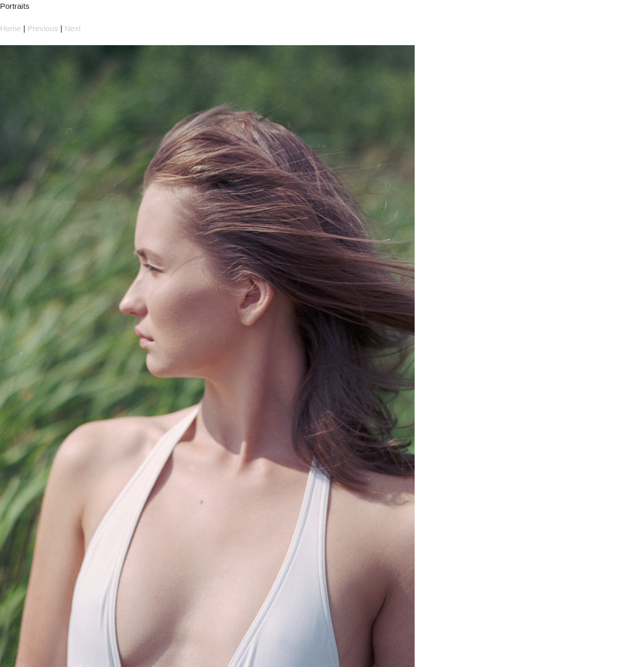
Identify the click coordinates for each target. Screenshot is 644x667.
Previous (43, 28)
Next (72, 28)
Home (11, 28)
